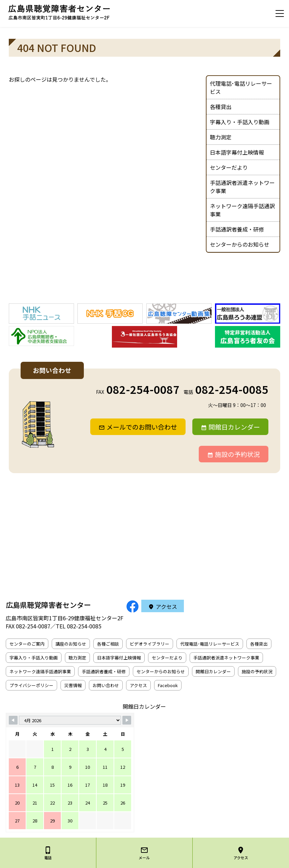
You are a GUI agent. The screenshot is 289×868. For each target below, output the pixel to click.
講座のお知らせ (71, 644)
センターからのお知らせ (240, 244)
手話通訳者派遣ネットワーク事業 (242, 187)
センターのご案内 (27, 644)
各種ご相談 (108, 644)
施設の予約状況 (237, 454)
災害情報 (73, 685)
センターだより (229, 167)
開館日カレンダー (234, 427)
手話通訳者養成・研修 (237, 229)
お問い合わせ (106, 685)
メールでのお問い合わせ (142, 427)
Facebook (168, 685)
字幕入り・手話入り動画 (240, 122)
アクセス (166, 606)
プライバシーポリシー (31, 685)
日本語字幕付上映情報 (237, 152)
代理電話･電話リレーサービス (241, 87)
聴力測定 (221, 137)
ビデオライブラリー (150, 644)
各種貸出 (221, 107)
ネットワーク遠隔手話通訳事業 (242, 210)
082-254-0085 (232, 389)
